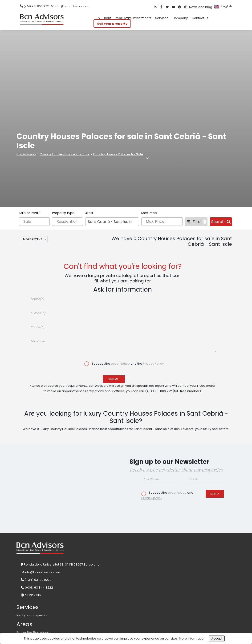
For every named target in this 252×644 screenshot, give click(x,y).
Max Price (149, 213)
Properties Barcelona (33, 632)
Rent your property (31, 615)
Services (162, 18)
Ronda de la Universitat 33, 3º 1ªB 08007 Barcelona (62, 564)
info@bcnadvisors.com (73, 6)
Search (221, 222)
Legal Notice (120, 364)
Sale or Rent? (30, 213)
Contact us (200, 18)
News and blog (201, 7)
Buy (97, 18)
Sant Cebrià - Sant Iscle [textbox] (110, 222)
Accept (217, 638)
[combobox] (112, 222)
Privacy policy (152, 498)
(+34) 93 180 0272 (38, 580)
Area (89, 213)
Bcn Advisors (26, 154)
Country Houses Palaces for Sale (65, 154)
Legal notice (177, 493)
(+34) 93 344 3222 (39, 587)
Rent (108, 18)
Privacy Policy (153, 364)
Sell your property (112, 23)
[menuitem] (222, 6)
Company (180, 18)
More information (192, 638)
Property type (63, 213)
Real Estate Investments (133, 18)
